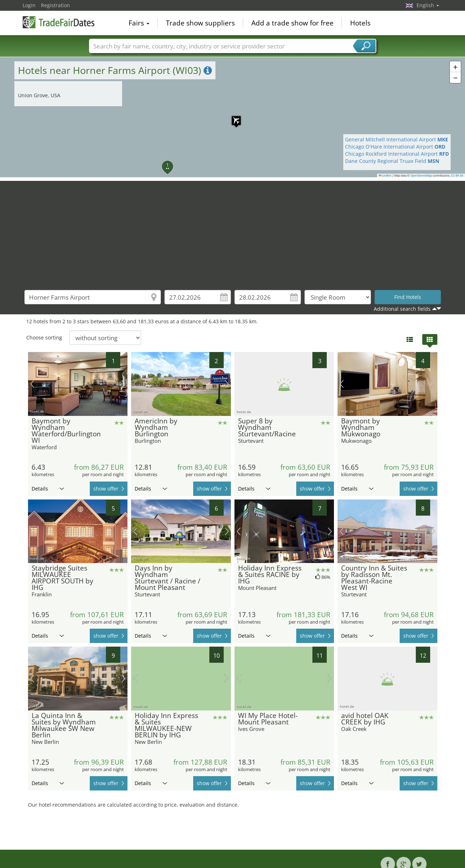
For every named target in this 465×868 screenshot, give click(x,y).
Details (48, 489)
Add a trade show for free (292, 23)
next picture (123, 384)
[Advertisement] (233, 231)
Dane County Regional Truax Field (392, 161)
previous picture (32, 384)
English (428, 5)
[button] (233, 117)
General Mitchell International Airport (397, 139)
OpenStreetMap (421, 175)
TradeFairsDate (59, 22)
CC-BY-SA (457, 175)
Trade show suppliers (200, 23)
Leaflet (385, 175)
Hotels (360, 23)
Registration (55, 5)
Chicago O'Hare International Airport (395, 147)
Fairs (139, 23)
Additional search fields (402, 309)
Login (29, 5)
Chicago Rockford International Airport (397, 154)
